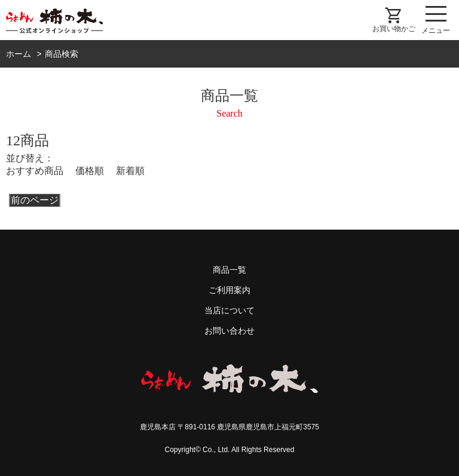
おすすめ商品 (35, 171)
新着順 (130, 171)
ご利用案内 (229, 290)
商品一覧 (229, 270)
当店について (229, 310)
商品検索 (62, 54)
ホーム (19, 54)
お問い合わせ (229, 331)
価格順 (90, 171)
